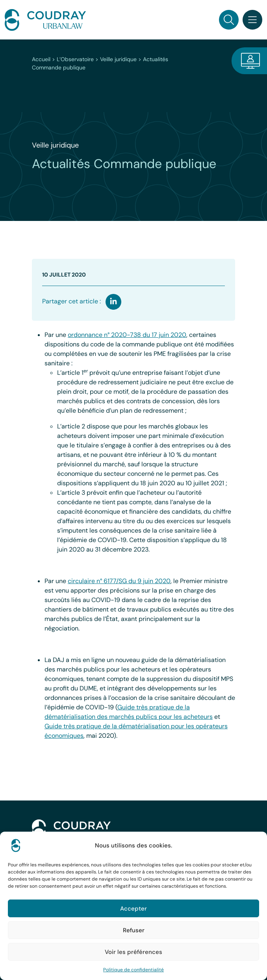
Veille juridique (118, 59)
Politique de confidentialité (133, 970)
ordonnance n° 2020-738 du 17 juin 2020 (127, 335)
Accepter (133, 909)
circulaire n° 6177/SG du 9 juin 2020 (119, 581)
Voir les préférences (133, 952)
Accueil (41, 59)
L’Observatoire (75, 59)
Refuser (134, 930)
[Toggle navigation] (252, 20)
